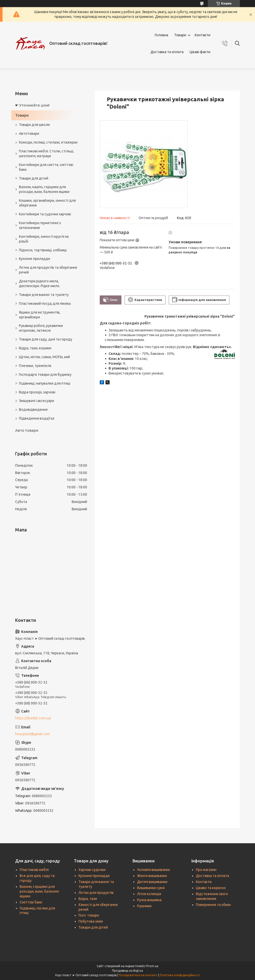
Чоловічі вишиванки (154, 870)
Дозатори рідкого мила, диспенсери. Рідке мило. (40, 283)
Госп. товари (89, 915)
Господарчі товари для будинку (45, 375)
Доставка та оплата (167, 52)
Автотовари (29, 133)
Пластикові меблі (34, 870)
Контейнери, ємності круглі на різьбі (44, 239)
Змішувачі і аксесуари (36, 401)
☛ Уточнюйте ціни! (32, 105)
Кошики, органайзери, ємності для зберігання (47, 203)
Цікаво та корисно (211, 888)
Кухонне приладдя (34, 259)
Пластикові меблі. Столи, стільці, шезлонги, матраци (46, 154)
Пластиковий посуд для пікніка (45, 303)
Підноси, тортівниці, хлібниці (43, 250)
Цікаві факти (200, 52)
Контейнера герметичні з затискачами (40, 225)
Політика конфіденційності (180, 975)
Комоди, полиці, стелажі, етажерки (48, 142)
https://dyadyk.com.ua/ (33, 718)
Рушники (144, 906)
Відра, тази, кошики (35, 348)
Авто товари (27, 430)
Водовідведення (33, 410)
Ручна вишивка (149, 900)
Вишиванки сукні (151, 888)
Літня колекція (149, 894)
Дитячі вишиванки (152, 882)
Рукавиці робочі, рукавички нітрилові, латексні (41, 328)
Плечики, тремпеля (35, 366)
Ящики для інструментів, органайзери (40, 315)
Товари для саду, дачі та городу (46, 339)
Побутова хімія (91, 921)
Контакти (202, 35)
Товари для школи (34, 125)
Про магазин (206, 870)
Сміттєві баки (31, 902)
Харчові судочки (92, 870)
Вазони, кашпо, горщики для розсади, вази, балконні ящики (44, 189)
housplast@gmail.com (32, 734)
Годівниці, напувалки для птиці (45, 383)
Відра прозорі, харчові (37, 392)
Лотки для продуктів (96, 893)
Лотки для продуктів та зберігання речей (48, 270)
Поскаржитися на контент (138, 975)
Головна (161, 35)
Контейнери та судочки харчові (45, 214)
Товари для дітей (34, 178)
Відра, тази (88, 899)
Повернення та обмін (213, 905)
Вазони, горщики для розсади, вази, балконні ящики (39, 891)
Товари (180, 35)
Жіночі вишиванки (152, 876)
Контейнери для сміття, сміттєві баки (46, 167)
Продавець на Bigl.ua (127, 971)
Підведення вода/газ (37, 418)
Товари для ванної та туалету (44, 295)
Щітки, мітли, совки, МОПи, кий (44, 357)
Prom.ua (152, 966)
